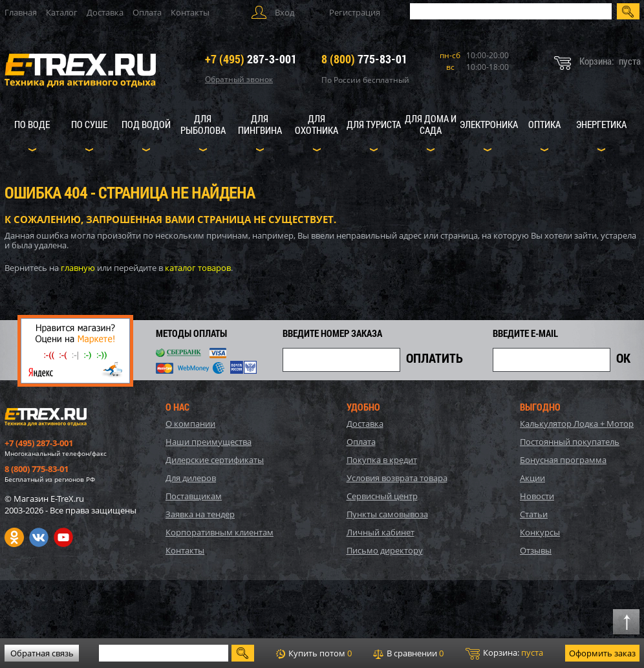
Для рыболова (203, 124)
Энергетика (601, 124)
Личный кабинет (381, 532)
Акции (532, 478)
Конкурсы (540, 532)
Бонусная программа (563, 460)
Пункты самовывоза (387, 514)
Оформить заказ (602, 653)
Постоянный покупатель (570, 442)
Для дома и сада (431, 124)
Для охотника (317, 124)
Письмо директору (385, 550)
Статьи (534, 514)
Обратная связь (42, 653)
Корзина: (504, 653)
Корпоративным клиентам (220, 532)
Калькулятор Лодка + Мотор (577, 424)
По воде (32, 124)
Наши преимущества (209, 442)
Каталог (62, 12)
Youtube (63, 537)
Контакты (190, 12)
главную (78, 268)
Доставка (105, 12)
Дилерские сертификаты (215, 460)
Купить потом (314, 653)
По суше (89, 124)
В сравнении (408, 653)
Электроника (489, 124)
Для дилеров (191, 478)
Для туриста (374, 124)
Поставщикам (194, 496)
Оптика (544, 124)
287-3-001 (251, 59)
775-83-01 (364, 59)
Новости (537, 496)
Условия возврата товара (397, 478)
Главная (21, 12)
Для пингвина (260, 124)
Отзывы (536, 550)
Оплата (147, 12)
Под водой (146, 124)
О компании (190, 424)
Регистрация (355, 12)
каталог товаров (198, 268)
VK (39, 537)
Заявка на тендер (200, 514)
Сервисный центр (382, 496)
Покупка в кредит (382, 460)
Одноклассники (14, 537)
